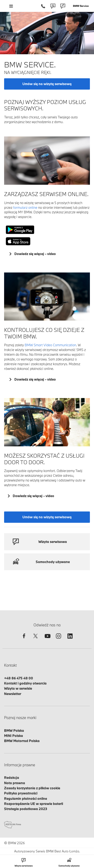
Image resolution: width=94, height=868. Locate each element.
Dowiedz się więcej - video (35, 254)
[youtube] (47, 640)
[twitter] (36, 640)
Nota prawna (15, 783)
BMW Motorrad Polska (22, 741)
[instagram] (58, 640)
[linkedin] (70, 640)
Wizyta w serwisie (18, 688)
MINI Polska (14, 736)
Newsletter (13, 694)
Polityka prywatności (21, 793)
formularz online (25, 207)
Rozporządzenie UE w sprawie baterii (34, 804)
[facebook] (24, 640)
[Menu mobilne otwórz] (11, 6)
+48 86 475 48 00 (19, 678)
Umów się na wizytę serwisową (47, 84)
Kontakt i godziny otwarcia (25, 683)
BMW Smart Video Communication (50, 345)
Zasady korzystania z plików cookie (32, 788)
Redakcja (12, 777)
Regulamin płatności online (26, 798)
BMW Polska (14, 730)
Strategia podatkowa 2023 (26, 809)
